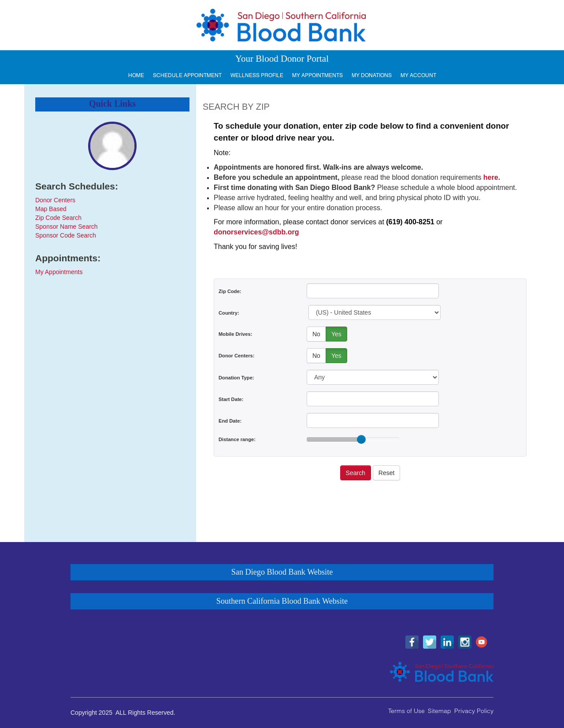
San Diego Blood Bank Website (282, 572)
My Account (418, 75)
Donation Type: (236, 378)
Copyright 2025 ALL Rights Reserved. (123, 713)
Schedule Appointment (187, 75)
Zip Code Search (58, 218)
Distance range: (237, 439)
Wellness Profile (257, 75)
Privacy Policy (474, 711)
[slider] (361, 439)
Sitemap (440, 711)
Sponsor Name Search (67, 227)
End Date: (230, 421)
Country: (229, 313)
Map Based (51, 209)
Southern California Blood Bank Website (282, 601)
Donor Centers (55, 200)
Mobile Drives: (235, 334)
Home (136, 75)
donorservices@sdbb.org (256, 232)
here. (492, 177)
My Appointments (317, 75)
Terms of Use (406, 711)
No (316, 334)
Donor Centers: (236, 356)
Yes (336, 334)
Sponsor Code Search (66, 235)
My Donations (372, 75)
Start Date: (231, 399)
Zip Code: (230, 291)
